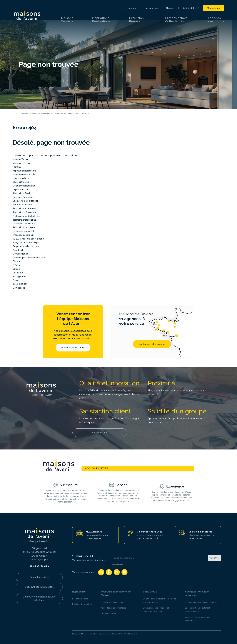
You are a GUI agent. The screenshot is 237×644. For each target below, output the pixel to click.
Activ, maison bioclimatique (28, 242)
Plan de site (19, 250)
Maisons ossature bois (26, 174)
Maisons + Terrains (24, 163)
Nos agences (151, 3)
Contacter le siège (39, 577)
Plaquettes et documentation (118, 607)
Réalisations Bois (22, 182)
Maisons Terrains (67, 15)
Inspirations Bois (22, 178)
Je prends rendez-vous (151, 531)
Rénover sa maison (24, 205)
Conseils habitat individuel (116, 602)
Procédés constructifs (215, 15)
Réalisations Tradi (23, 193)
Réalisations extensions (26, 208)
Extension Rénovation (138, 15)
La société (130, 3)
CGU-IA (17, 261)
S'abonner (214, 557)
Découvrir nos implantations (39, 587)
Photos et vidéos (111, 612)
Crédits (17, 265)
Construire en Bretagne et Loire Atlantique (39, 600)
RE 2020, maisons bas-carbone (31, 239)
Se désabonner (119, 564)
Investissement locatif (25, 231)
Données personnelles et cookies (32, 257)
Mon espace (214, 3)
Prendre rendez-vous (73, 348)
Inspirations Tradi (23, 189)
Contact (170, 3)
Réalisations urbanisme (26, 227)
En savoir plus (100, 434)
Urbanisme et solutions (26, 223)
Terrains (17, 167)
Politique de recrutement (85, 603)
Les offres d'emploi (82, 598)
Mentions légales (23, 254)
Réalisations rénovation (26, 212)
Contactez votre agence (152, 346)
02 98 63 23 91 (191, 3)
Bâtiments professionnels (28, 220)
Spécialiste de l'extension (28, 201)
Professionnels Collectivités (176, 15)
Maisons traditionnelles (26, 186)
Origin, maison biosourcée (28, 246)
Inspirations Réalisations (101, 15)
